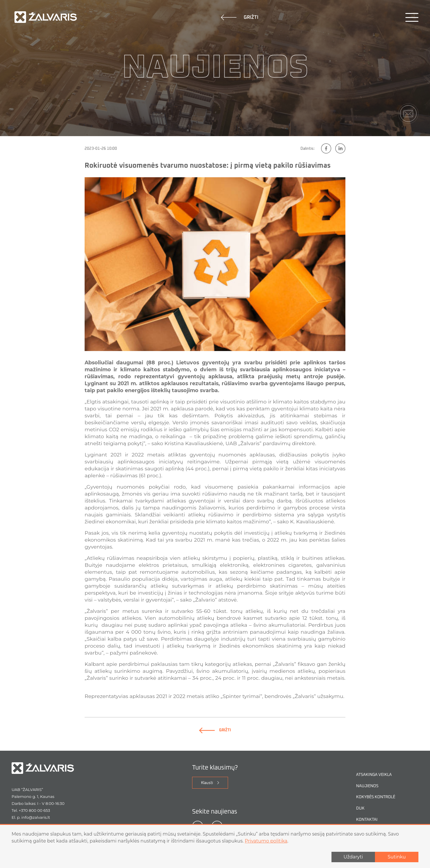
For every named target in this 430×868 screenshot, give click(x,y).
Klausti (207, 792)
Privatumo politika (266, 841)
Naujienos (367, 795)
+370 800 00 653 (34, 819)
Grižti (240, 17)
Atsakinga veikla (374, 784)
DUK (360, 817)
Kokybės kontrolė (376, 806)
